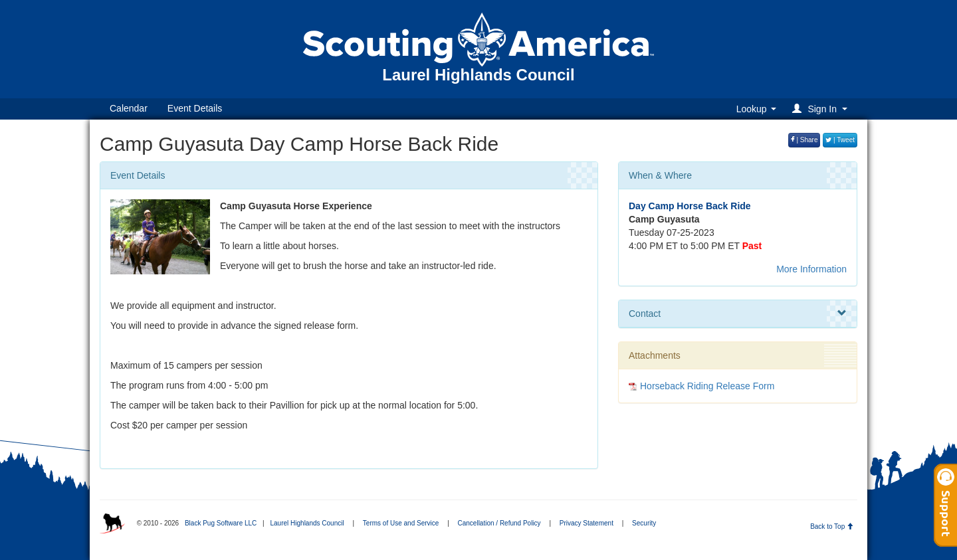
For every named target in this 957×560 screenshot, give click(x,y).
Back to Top (832, 526)
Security (644, 523)
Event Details (195, 108)
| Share (804, 140)
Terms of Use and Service (401, 523)
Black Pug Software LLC (221, 523)
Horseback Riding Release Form (707, 386)
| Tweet (840, 140)
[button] (822, 109)
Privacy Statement (586, 523)
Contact (738, 314)
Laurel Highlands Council (307, 523)
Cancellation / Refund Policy (499, 523)
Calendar (129, 108)
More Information (811, 269)
